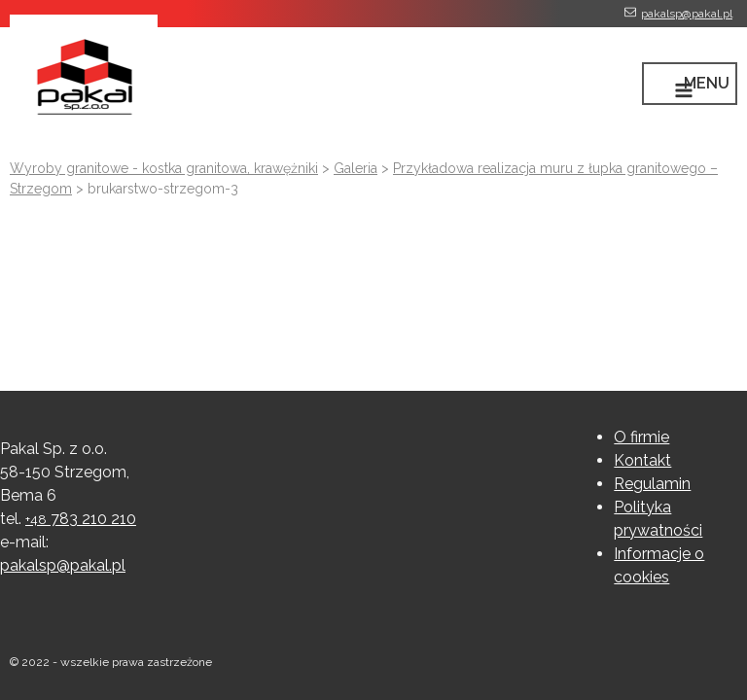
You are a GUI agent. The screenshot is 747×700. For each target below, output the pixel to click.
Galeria (356, 168)
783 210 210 (81, 519)
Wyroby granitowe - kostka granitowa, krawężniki (164, 168)
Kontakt (642, 460)
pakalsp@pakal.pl (687, 14)
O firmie (641, 437)
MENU (707, 83)
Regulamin (652, 484)
